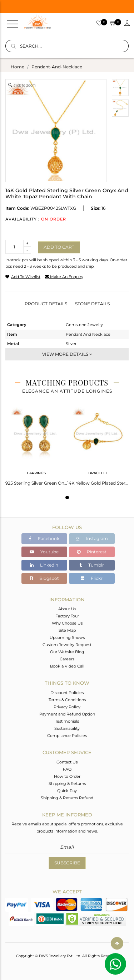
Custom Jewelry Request (67, 645)
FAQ (67, 769)
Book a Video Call (67, 666)
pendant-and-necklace (57, 67)
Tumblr (92, 565)
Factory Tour (67, 616)
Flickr (92, 578)
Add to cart (59, 247)
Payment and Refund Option (67, 714)
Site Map (67, 630)
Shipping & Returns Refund (67, 798)
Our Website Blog (67, 652)
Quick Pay (67, 791)
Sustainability (67, 728)
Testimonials (67, 721)
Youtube (44, 552)
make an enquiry (64, 277)
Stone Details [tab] (92, 304)
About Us (67, 609)
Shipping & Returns (67, 783)
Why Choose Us (67, 623)
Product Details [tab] (46, 304)
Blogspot (44, 578)
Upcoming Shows (67, 637)
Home (18, 67)
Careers (67, 659)
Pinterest (92, 552)
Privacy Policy (67, 707)
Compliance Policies (67, 736)
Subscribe (67, 863)
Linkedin (44, 565)
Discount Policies (67, 693)
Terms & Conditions (67, 700)
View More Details (67, 354)
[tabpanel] (36, 444)
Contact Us (67, 762)
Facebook (44, 538)
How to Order (67, 776)
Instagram (92, 538)
